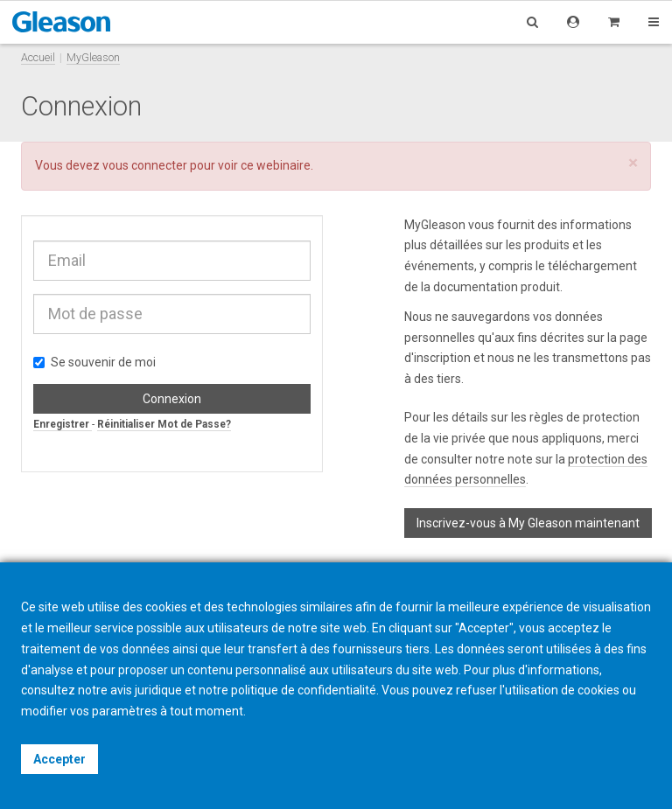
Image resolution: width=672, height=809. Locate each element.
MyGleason (93, 57)
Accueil (38, 57)
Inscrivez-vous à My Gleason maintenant (528, 523)
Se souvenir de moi (94, 362)
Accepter (59, 759)
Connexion (172, 399)
